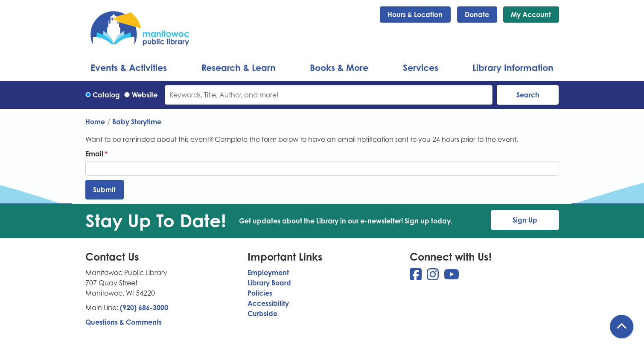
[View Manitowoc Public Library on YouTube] (452, 277)
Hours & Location (415, 15)
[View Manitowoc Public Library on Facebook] (417, 277)
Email (94, 154)
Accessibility (268, 303)
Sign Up (525, 220)
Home (95, 122)
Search (528, 95)
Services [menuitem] (421, 67)
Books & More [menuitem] (339, 67)
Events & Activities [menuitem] (129, 67)
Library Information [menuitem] (513, 67)
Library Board (269, 283)
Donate (477, 15)
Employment (268, 273)
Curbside (262, 314)
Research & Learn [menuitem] (239, 67)
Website (145, 95)
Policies (260, 293)
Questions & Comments (124, 322)
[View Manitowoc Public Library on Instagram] (434, 277)
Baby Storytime (137, 122)
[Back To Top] (622, 327)
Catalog (106, 95)
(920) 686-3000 (144, 308)
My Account (531, 15)
